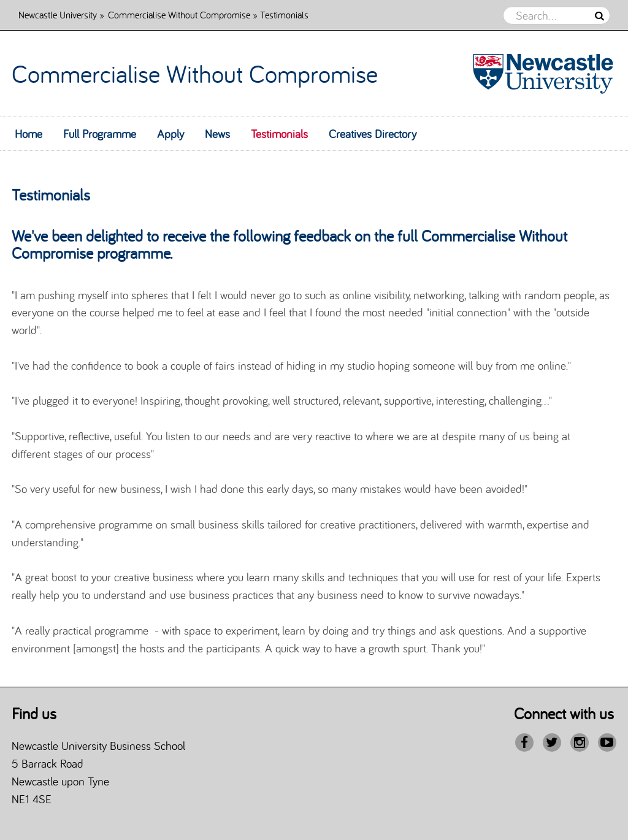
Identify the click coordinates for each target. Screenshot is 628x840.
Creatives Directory (373, 134)
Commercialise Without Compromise (179, 14)
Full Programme (100, 134)
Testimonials (279, 134)
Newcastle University (58, 14)
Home (29, 134)
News (217, 134)
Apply (170, 134)
